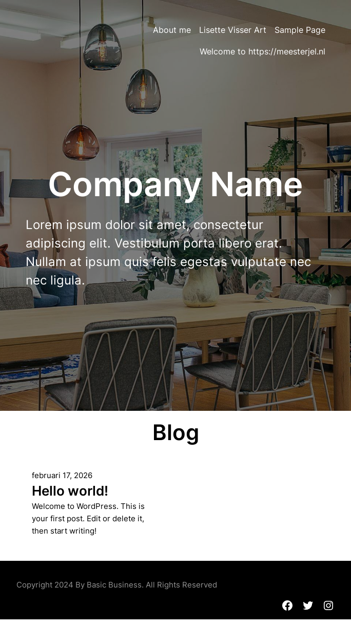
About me (172, 30)
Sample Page (300, 30)
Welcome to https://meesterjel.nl (262, 51)
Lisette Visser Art (233, 30)
